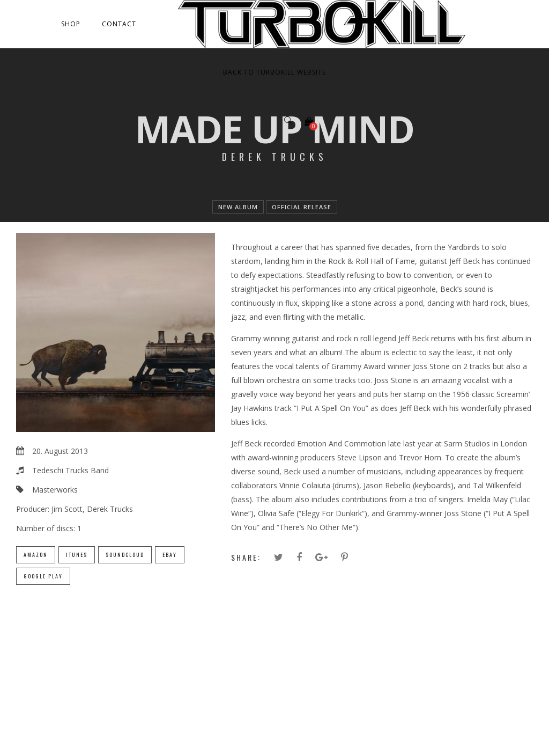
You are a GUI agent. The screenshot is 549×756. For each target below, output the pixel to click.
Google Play (43, 576)
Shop (71, 24)
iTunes (77, 555)
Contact (119, 24)
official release (302, 207)
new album (238, 207)
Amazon (36, 555)
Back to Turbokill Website (274, 72)
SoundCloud (125, 555)
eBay (170, 555)
